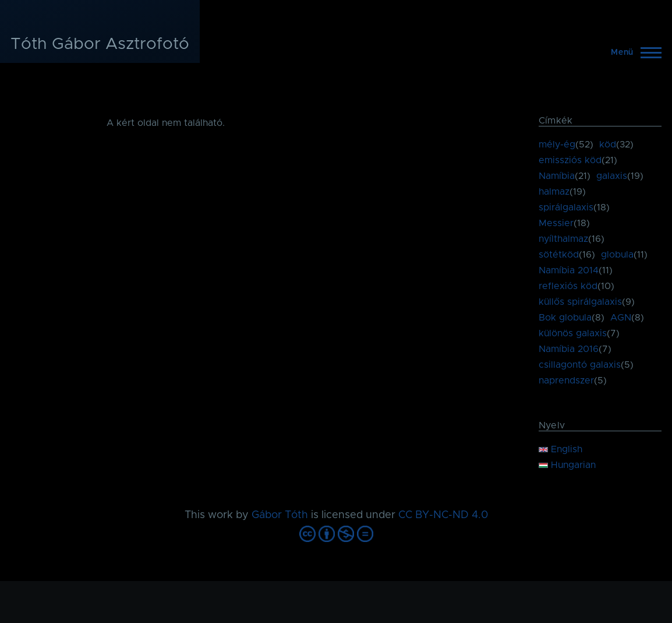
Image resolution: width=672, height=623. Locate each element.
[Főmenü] (633, 52)
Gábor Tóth (280, 515)
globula (617, 255)
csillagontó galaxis (580, 365)
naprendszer (566, 381)
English (560, 449)
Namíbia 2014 (569, 270)
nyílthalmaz (563, 239)
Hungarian (567, 465)
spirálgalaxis (566, 207)
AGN (621, 318)
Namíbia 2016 (569, 349)
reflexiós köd (568, 286)
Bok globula (565, 318)
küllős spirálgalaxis (580, 302)
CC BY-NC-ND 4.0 (443, 515)
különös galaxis (573, 333)
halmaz (554, 192)
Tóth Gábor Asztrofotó (100, 44)
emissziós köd (570, 160)
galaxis (612, 176)
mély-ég (557, 145)
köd (608, 145)
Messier (556, 223)
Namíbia (557, 176)
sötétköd (559, 255)
